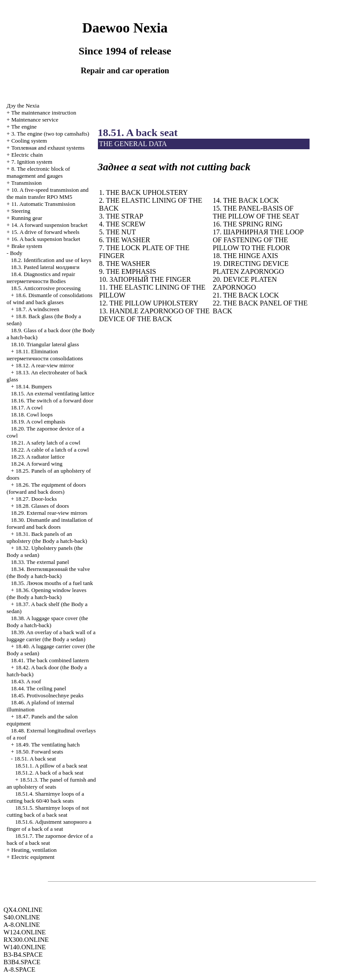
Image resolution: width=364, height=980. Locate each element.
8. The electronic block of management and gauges (38, 172)
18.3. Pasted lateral (45, 267)
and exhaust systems (48, 148)
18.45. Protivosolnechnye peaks (47, 695)
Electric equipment (33, 857)
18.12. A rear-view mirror (45, 365)
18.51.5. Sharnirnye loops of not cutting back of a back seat (48, 811)
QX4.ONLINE (23, 910)
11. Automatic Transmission (43, 204)
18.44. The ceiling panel (39, 688)
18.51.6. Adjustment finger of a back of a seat (49, 825)
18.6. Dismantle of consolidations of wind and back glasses (49, 299)
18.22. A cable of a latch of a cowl (50, 450)
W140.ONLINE (25, 947)
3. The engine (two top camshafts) (50, 134)
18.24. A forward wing (37, 464)
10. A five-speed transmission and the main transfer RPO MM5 (47, 193)
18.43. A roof (26, 681)
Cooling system (29, 141)
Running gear (27, 218)
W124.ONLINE (25, 932)
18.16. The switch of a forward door (52, 400)
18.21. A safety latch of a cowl (46, 443)
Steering (21, 211)
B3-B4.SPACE (23, 955)
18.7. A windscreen (37, 309)
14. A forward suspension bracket (50, 225)
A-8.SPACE (19, 969)
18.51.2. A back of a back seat (50, 773)
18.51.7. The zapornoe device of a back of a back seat (50, 839)
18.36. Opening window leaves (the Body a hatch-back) (47, 594)
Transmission (26, 183)
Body (16, 253)
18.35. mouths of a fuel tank (52, 583)
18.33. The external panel (40, 562)
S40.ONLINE (22, 917)
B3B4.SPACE (22, 962)
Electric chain (27, 155)
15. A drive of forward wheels (45, 232)
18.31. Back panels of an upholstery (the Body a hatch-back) (47, 537)
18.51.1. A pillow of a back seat (51, 766)
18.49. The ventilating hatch (47, 745)
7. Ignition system (32, 162)
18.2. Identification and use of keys (51, 260)
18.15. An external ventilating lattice (53, 393)
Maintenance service (35, 120)
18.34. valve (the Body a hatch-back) (48, 573)
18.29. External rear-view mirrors (49, 513)
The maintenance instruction (43, 113)
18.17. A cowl (27, 407)
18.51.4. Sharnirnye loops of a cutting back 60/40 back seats (45, 797)
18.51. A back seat (35, 759)
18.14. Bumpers (34, 386)
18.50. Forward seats (39, 752)
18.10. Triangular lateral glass (45, 344)
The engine (24, 127)
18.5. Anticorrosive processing (46, 288)
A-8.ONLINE (22, 925)
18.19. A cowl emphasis (38, 422)
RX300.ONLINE (26, 940)
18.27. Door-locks (36, 499)
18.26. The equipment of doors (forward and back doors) (46, 488)
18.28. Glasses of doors (42, 506)
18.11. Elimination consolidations (45, 355)
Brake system (27, 246)
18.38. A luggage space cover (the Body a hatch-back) (47, 622)
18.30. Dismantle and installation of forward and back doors (50, 523)
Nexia (23, 106)
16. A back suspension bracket (46, 239)
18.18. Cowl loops (32, 415)
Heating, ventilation (34, 850)
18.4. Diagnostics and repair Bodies (41, 278)
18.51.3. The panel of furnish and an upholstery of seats (51, 783)
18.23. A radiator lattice (38, 457)
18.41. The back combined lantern (50, 660)
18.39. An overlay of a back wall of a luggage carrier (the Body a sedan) (51, 636)
